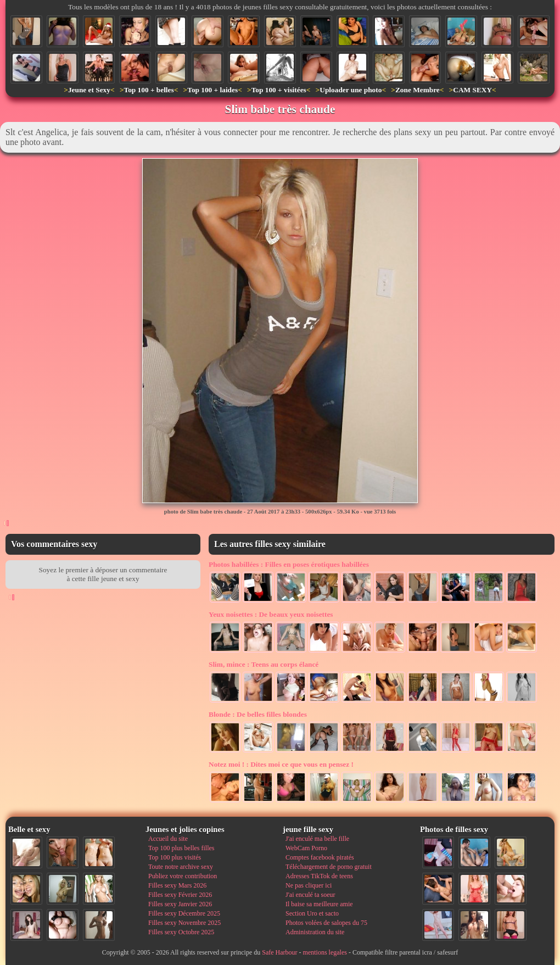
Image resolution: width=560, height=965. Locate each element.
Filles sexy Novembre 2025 (184, 923)
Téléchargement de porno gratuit (329, 867)
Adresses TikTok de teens (319, 876)
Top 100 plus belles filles (181, 848)
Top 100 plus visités (175, 857)
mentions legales (325, 952)
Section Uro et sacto (312, 913)
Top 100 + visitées (279, 90)
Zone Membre (418, 90)
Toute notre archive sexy (181, 867)
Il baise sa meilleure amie (319, 904)
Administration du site (315, 932)
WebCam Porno (306, 848)
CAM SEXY (472, 90)
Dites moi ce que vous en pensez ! (281, 764)
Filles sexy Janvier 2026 (180, 904)
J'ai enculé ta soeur (310, 895)
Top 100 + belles (149, 90)
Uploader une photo (351, 90)
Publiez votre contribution (183, 876)
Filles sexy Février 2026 (180, 895)
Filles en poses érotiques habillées (289, 564)
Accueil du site (168, 839)
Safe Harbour (279, 952)
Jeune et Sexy (89, 90)
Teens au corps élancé (264, 664)
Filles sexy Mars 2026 (177, 885)
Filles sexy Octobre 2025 (181, 932)
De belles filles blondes (258, 714)
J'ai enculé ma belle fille (317, 839)
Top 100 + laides (212, 90)
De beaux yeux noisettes (271, 614)
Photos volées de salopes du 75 (326, 923)
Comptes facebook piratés (320, 857)
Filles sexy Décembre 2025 (184, 913)
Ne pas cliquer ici (309, 885)
